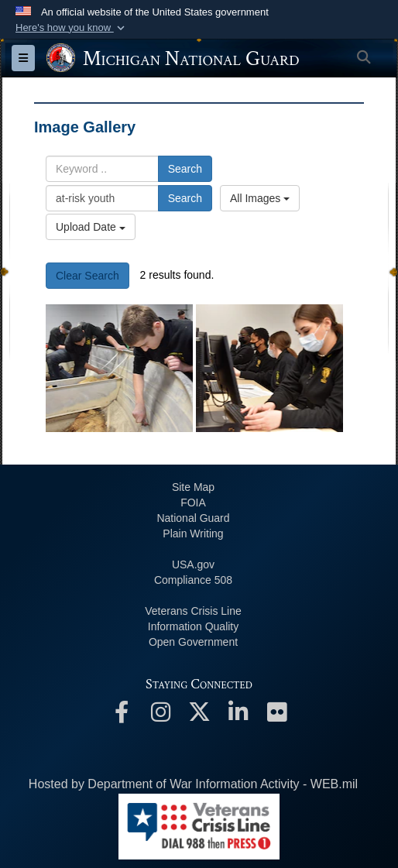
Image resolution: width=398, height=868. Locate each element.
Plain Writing (193, 533)
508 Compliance (193, 580)
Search (185, 169)
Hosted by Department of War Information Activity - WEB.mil (193, 784)
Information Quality (194, 626)
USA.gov (193, 564)
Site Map (193, 487)
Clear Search (87, 276)
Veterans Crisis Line (193, 611)
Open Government (193, 642)
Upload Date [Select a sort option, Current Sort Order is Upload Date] (91, 227)
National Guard (193, 518)
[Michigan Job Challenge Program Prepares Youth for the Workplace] (119, 368)
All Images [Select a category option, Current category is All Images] (260, 198)
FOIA (193, 503)
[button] (72, 28)
